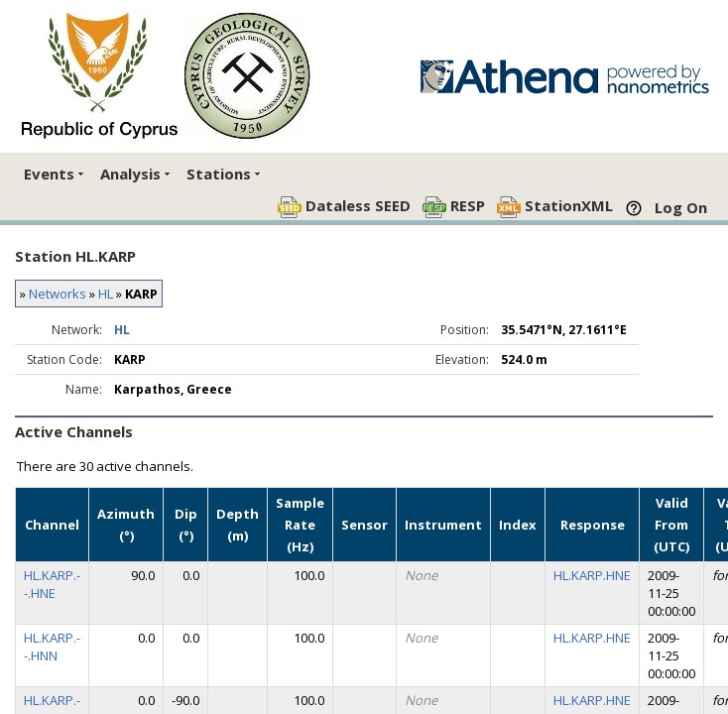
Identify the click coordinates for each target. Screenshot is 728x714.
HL (106, 294)
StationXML (555, 207)
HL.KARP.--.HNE (52, 584)
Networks (58, 294)
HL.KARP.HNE (592, 575)
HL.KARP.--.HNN (52, 647)
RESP (454, 207)
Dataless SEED (344, 207)
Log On (681, 207)
